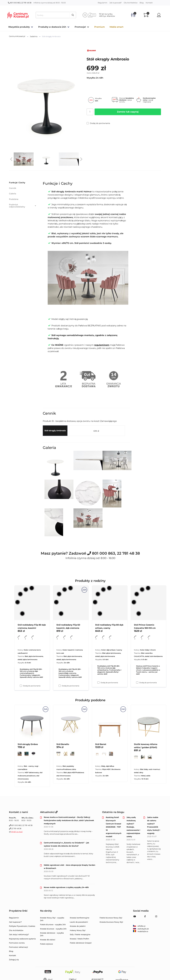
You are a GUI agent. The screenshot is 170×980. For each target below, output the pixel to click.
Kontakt (149, 3)
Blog (142, 3)
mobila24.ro (141, 931)
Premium (100, 27)
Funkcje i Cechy (17, 183)
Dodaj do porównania (98, 123)
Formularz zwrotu (17, 943)
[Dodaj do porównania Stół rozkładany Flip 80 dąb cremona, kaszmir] (21, 686)
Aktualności (49, 812)
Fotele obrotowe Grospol (81, 943)
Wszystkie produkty (19, 27)
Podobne (14, 199)
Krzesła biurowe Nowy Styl (111, 922)
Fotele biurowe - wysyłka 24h (53, 924)
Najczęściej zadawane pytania (22, 939)
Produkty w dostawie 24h (52, 27)
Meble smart (116, 27)
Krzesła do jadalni (78, 926)
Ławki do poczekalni (79, 922)
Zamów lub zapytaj (128, 112)
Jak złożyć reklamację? (19, 934)
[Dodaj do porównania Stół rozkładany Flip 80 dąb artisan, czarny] (98, 683)
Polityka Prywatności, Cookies (22, 926)
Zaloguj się (14, 960)
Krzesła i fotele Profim (79, 939)
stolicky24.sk (141, 929)
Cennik (13, 188)
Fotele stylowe (46, 944)
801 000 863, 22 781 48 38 (20, 3)
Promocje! (80, 27)
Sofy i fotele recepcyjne (80, 934)
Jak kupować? (116, 3)
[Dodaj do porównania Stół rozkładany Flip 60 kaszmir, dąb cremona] (60, 686)
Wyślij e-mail (17, 832)
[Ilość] (90, 112)
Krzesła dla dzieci (48, 940)
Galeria (13, 194)
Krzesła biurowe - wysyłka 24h (53, 929)
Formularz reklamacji (18, 947)
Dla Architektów (131, 3)
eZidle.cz (139, 926)
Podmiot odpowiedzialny (23, 206)
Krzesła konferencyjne (80, 918)
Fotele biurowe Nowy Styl (111, 918)
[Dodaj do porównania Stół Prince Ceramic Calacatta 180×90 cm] (137, 683)
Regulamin (103, 3)
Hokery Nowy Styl (78, 930)
